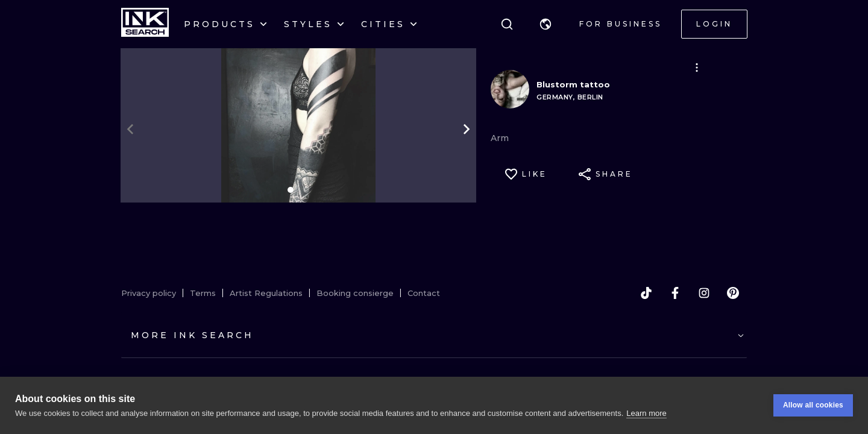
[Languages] (546, 24)
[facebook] (675, 293)
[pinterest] (733, 293)
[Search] (507, 24)
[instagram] (704, 293)
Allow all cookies (813, 405)
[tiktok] (646, 293)
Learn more (646, 413)
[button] (546, 24)
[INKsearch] (145, 24)
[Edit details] (697, 68)
